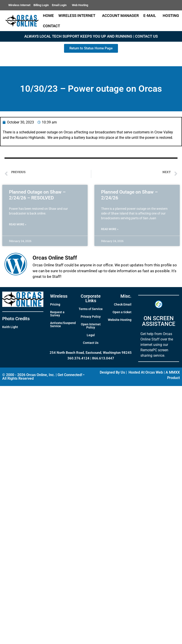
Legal (91, 335)
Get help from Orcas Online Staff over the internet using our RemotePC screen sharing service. (157, 345)
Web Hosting (80, 5)
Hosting (171, 16)
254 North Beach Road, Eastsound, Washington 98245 (91, 353)
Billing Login (41, 5)
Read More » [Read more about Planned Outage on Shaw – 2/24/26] (110, 229)
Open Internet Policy (91, 326)
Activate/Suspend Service (63, 324)
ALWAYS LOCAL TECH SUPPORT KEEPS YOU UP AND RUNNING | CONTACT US (91, 36)
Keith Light (10, 327)
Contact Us (91, 343)
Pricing (55, 304)
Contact (53, 26)
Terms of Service (91, 309)
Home (48, 16)
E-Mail (151, 16)
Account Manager (120, 16)
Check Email (123, 304)
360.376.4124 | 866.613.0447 (91, 358)
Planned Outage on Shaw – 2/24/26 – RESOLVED (37, 195)
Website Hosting (120, 320)
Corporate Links (91, 298)
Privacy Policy (91, 317)
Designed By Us (112, 372)
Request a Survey (57, 314)
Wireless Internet (19, 5)
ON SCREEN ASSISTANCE (159, 321)
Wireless (59, 296)
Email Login (60, 5)
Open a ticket (122, 312)
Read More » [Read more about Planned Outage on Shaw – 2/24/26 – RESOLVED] (18, 224)
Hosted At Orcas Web (146, 372)
